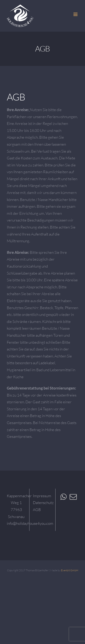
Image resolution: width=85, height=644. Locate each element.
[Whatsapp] (63, 497)
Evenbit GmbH (70, 570)
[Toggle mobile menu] (76, 14)
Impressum (42, 496)
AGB (37, 510)
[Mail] (73, 497)
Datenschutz (43, 503)
